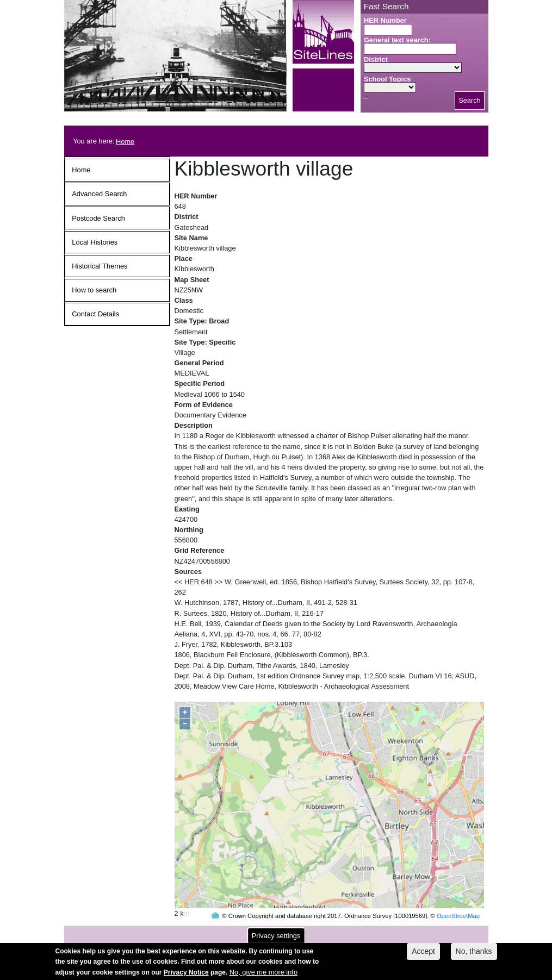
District (376, 60)
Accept (423, 953)
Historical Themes (100, 266)
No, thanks (474, 953)
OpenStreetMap (458, 895)
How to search (94, 290)
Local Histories (95, 242)
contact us (348, 932)
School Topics (387, 79)
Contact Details (95, 314)
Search (470, 100)
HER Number (385, 20)
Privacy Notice (186, 974)
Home (125, 141)
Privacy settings (276, 938)
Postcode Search (98, 218)
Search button (366, 99)
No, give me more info (263, 974)
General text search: (397, 40)
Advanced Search (99, 194)
